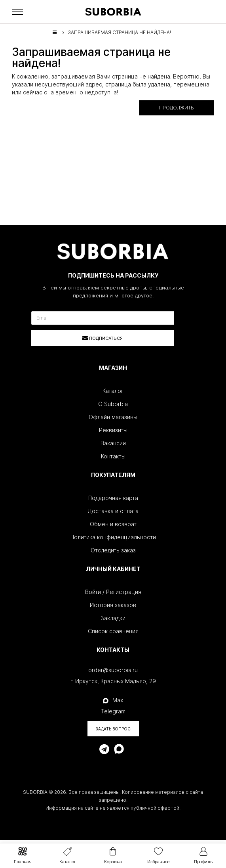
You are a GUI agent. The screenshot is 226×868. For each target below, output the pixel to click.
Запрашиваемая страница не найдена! (120, 32)
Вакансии (113, 443)
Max (113, 700)
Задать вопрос (113, 729)
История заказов (113, 605)
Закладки (113, 618)
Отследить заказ (113, 550)
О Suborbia (113, 404)
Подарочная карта (113, 498)
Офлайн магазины (113, 417)
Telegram (113, 711)
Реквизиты (113, 430)
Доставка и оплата (113, 511)
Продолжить (177, 108)
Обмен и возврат (113, 524)
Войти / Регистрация (113, 592)
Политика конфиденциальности (113, 537)
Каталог (113, 391)
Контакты (113, 456)
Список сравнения (113, 631)
